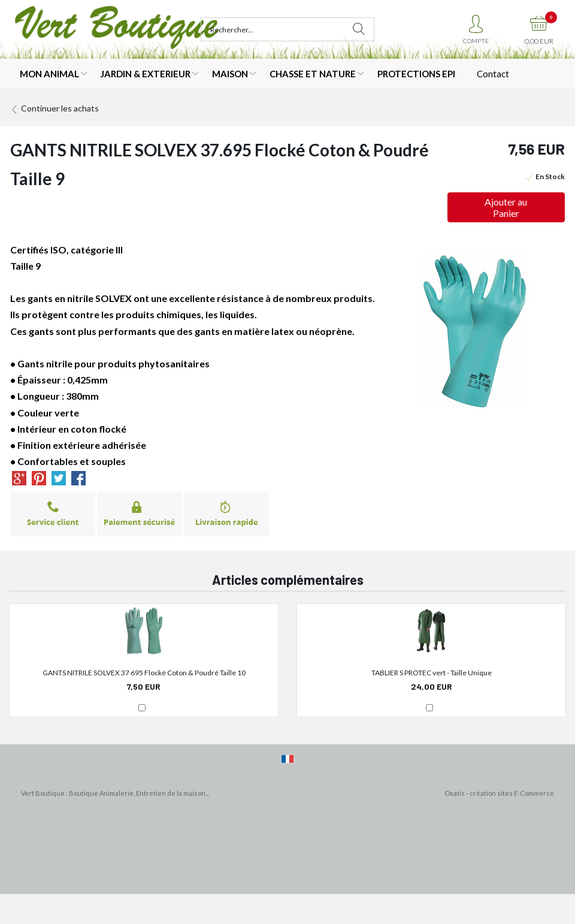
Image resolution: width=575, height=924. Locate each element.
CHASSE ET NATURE (313, 74)
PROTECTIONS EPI (416, 74)
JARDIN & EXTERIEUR (146, 74)
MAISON (230, 74)
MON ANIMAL (49, 74)
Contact (493, 74)
